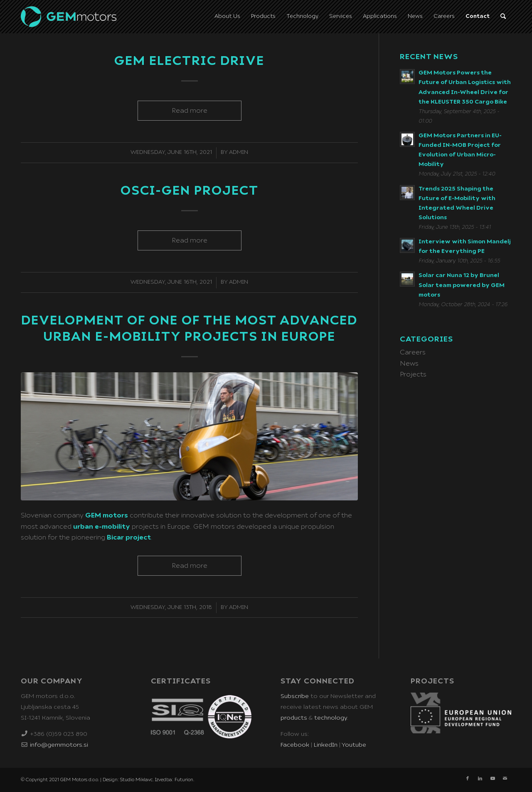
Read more (190, 111)
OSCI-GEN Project (190, 191)
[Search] (503, 17)
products (294, 718)
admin (239, 152)
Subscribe (295, 696)
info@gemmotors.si (59, 745)
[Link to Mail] (505, 779)
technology (331, 718)
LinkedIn (326, 745)
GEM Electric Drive (189, 61)
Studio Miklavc (137, 780)
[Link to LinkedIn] (480, 779)
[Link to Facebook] (468, 779)
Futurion (184, 780)
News (409, 364)
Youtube (354, 745)
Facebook (295, 745)
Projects (413, 374)
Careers (413, 352)
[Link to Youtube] (493, 779)
